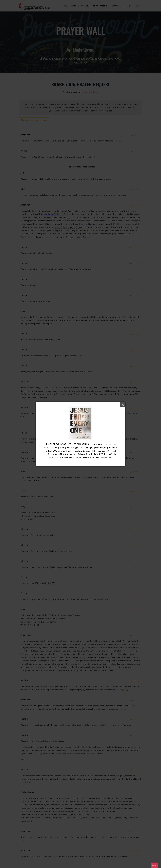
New (154, 865)
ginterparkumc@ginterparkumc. (87, 457)
